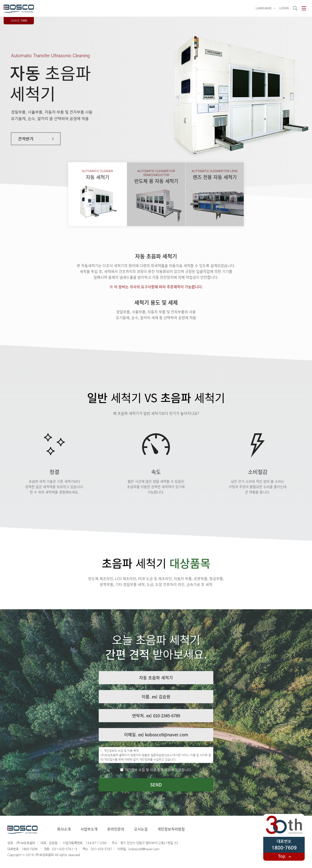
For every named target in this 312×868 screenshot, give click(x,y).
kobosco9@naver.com (144, 849)
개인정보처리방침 (171, 829)
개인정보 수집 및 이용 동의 (156, 770)
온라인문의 (116, 829)
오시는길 (141, 829)
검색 (295, 8)
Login (284, 8)
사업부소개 (89, 829)
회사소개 (64, 829)
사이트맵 (304, 8)
